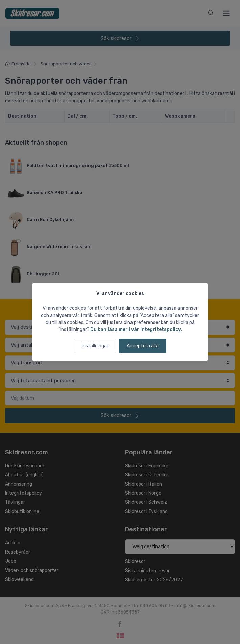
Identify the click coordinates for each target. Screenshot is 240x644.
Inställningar (95, 346)
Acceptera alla (143, 346)
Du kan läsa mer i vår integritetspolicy (136, 330)
